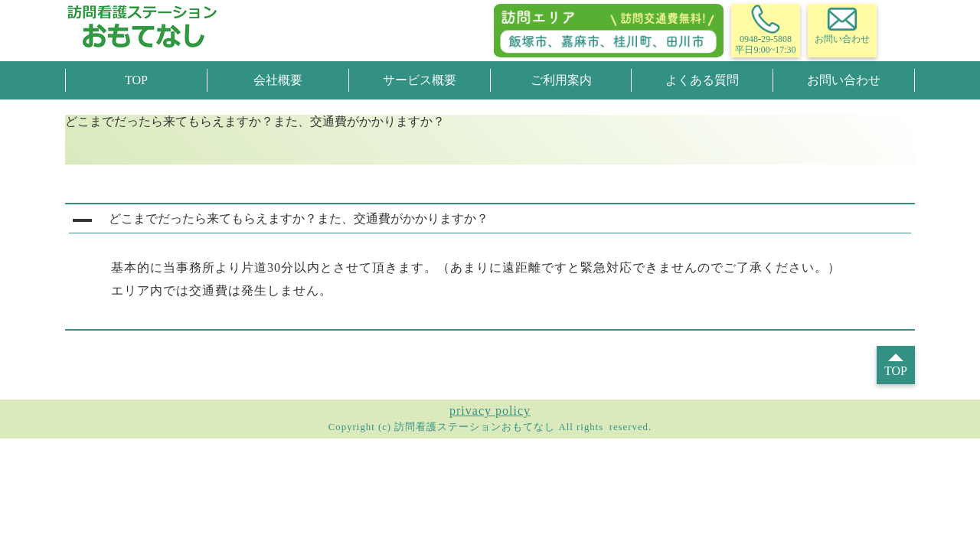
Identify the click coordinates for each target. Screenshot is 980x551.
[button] (490, 220)
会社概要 (278, 80)
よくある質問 (702, 80)
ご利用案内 (561, 80)
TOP (136, 80)
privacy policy (490, 411)
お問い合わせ (844, 80)
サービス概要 (420, 80)
